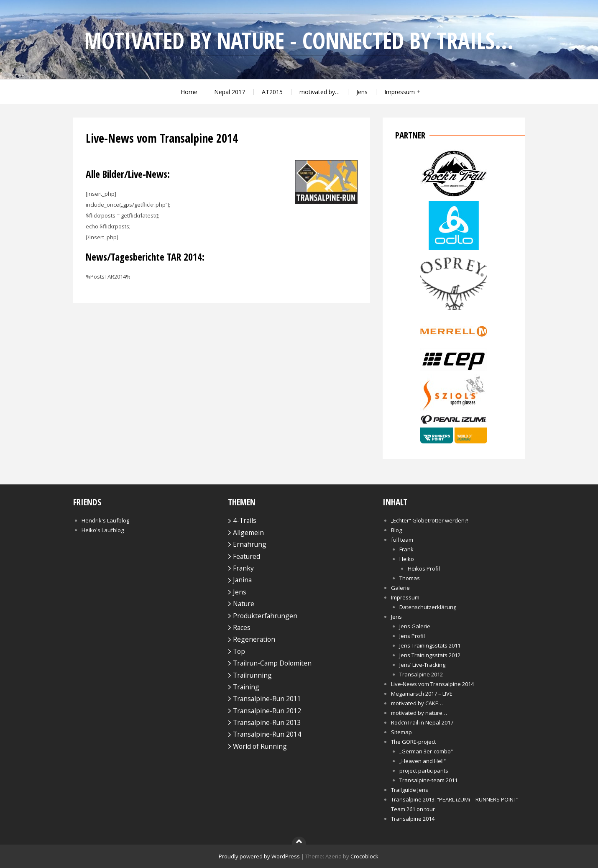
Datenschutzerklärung (428, 607)
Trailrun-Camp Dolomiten (272, 663)
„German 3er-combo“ (426, 751)
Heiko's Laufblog (103, 530)
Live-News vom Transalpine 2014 (432, 684)
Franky (243, 568)
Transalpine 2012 (421, 674)
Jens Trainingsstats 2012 (430, 655)
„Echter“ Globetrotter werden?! (430, 520)
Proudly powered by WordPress (259, 856)
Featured (247, 556)
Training (246, 687)
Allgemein (248, 533)
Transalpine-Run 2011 (267, 699)
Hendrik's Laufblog (105, 520)
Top (239, 651)
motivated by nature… (419, 713)
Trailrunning (252, 675)
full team (402, 540)
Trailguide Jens (410, 790)
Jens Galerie (415, 626)
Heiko (407, 559)
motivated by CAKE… (417, 703)
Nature (244, 604)
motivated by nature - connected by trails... (299, 40)
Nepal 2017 (230, 92)
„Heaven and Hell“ (423, 761)
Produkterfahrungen (265, 616)
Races (242, 627)
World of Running (260, 746)
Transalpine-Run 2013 (267, 722)
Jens (362, 92)
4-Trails (245, 520)
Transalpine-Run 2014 (267, 734)
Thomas (410, 578)
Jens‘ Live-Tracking (422, 665)
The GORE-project (413, 742)
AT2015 (272, 92)
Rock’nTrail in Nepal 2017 (422, 722)
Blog (396, 530)
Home (189, 92)
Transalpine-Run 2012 (267, 711)
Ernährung (250, 544)
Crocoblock (364, 856)
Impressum (400, 92)
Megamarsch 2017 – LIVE (422, 694)
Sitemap (401, 732)
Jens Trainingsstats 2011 (430, 645)
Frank (406, 549)
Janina (242, 580)
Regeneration (254, 639)
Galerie (400, 588)
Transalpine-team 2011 (428, 780)
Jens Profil (412, 636)
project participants (424, 771)
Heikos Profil (424, 568)
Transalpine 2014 (413, 819)
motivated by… (319, 92)
